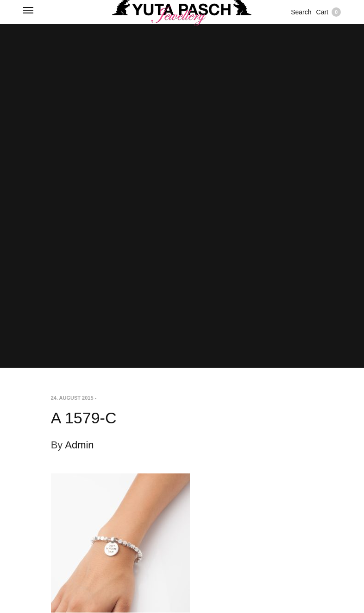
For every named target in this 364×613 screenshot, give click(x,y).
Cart (329, 12)
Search (301, 12)
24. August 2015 (72, 398)
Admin (79, 445)
